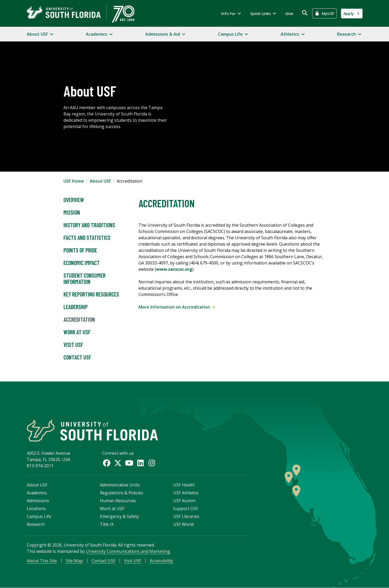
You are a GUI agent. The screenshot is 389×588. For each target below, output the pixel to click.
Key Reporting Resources (91, 294)
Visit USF (73, 345)
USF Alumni (184, 501)
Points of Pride (80, 250)
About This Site (42, 561)
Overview (74, 200)
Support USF (186, 508)
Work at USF (77, 332)
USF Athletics (186, 493)
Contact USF (77, 357)
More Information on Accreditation (177, 307)
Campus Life (39, 516)
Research (36, 524)
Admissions (38, 501)
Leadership (76, 307)
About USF (100, 181)
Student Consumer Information (84, 279)
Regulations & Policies (122, 493)
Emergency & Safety (119, 516)
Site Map (74, 561)
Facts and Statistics (87, 238)
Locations (36, 508)
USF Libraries (186, 516)
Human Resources (118, 501)
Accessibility (161, 561)
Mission (72, 213)
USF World (183, 524)
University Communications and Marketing (128, 551)
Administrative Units (120, 485)
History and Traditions (89, 225)
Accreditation (79, 320)
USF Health (184, 485)
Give (289, 14)
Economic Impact (82, 263)
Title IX (107, 524)
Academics (37, 493)
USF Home (74, 181)
